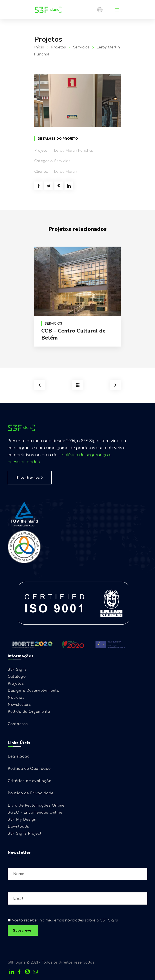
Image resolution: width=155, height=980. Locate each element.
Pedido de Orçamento (29, 712)
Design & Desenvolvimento (33, 691)
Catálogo (17, 677)
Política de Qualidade (29, 769)
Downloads (18, 827)
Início (39, 47)
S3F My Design (22, 820)
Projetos (59, 47)
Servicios (81, 47)
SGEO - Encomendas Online (35, 813)
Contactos (18, 724)
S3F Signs (17, 670)
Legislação (19, 756)
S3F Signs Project (25, 834)
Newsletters (19, 705)
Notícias (16, 698)
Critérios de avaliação (30, 781)
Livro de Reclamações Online (36, 806)
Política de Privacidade (31, 793)
